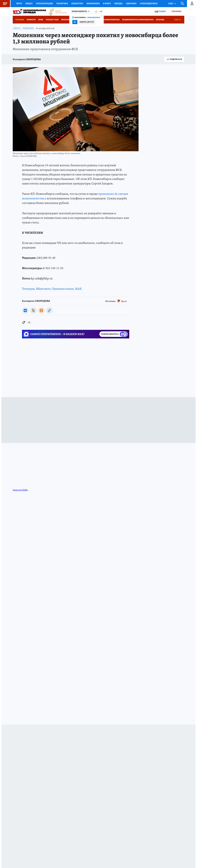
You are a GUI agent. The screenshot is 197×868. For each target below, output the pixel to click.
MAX (78, 289)
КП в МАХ (160, 20)
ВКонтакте (43, 289)
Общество (77, 3)
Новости (31, 20)
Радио (162, 11)
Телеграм (28, 289)
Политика (62, 3)
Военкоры (66, 20)
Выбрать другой (87, 22)
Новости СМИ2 (20, 490)
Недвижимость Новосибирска (138, 20)
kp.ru (124, 301)
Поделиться (174, 59)
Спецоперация (44, 3)
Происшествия (28, 28)
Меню (4, 4)
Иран (41, 20)
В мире (107, 3)
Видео (29, 3)
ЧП (29, 323)
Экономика (93, 3)
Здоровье (131, 3)
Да (75, 22)
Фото (19, 3)
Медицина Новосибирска (106, 20)
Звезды (118, 3)
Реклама (176, 11)
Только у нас (52, 20)
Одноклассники (63, 289)
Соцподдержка (149, 3)
